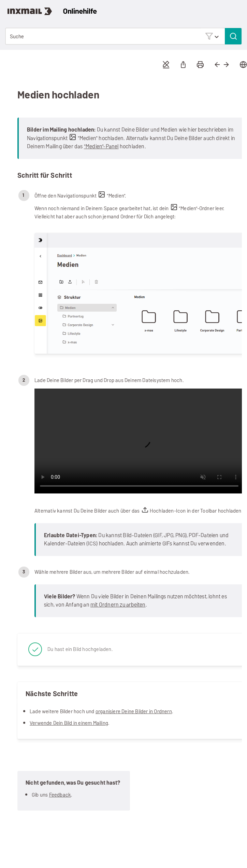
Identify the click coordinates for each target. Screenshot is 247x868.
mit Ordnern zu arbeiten (118, 605)
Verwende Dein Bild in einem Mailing (69, 723)
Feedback (60, 795)
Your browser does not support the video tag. (139, 441)
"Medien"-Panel (101, 146)
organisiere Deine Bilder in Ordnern (134, 711)
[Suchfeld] (123, 36)
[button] (212, 36)
